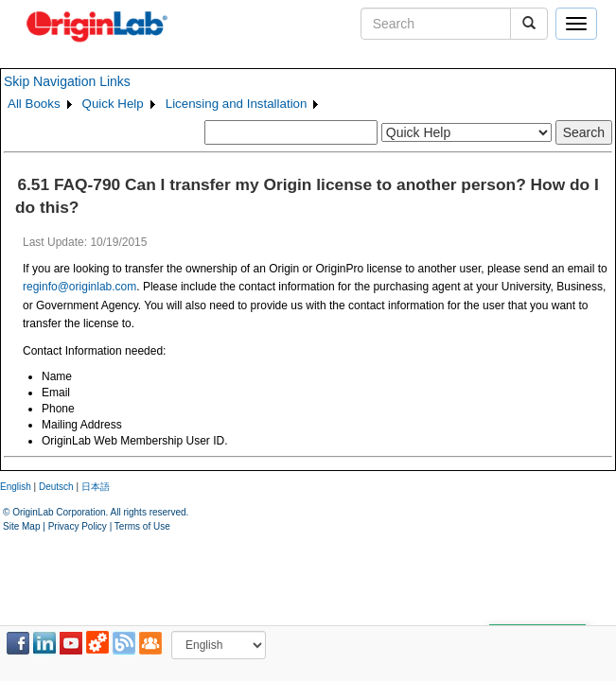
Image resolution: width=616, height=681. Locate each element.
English (16, 487)
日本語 (96, 487)
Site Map (21, 526)
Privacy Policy (78, 526)
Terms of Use (142, 526)
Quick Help (113, 104)
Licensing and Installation (237, 104)
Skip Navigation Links (67, 81)
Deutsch (56, 487)
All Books (34, 104)
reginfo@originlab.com (79, 287)
